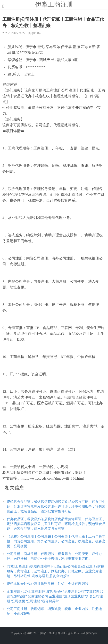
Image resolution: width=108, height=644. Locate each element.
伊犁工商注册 (54, 4)
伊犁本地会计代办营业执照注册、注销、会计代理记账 (48, 584)
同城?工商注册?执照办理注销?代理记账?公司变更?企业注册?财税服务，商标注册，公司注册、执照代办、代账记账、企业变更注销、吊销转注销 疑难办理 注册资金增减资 (55, 571)
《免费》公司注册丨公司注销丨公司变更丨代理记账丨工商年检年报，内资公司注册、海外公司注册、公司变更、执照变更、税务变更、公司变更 (56, 541)
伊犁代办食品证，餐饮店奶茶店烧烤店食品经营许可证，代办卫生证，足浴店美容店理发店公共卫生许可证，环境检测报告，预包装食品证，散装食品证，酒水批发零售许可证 (56, 507)
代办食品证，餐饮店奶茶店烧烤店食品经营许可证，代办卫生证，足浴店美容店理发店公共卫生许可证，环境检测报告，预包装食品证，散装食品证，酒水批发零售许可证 (56, 524)
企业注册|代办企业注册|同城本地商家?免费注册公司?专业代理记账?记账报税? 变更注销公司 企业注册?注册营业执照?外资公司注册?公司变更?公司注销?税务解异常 (55, 596)
